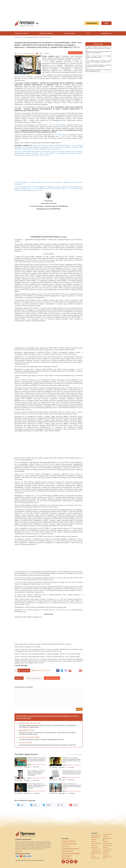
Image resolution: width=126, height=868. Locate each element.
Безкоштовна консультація (30, 723)
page (20, 805)
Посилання (105, 847)
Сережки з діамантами (96, 835)
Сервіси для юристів (46, 33)
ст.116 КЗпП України (61, 135)
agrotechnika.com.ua (96, 849)
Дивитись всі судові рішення (75, 754)
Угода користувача (67, 851)
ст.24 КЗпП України (58, 125)
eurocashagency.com (107, 834)
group (34, 805)
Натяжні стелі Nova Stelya (107, 857)
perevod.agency (95, 847)
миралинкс (94, 839)
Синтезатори (94, 845)
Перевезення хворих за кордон (96, 853)
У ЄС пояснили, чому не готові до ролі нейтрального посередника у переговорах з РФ (98, 62)
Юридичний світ (106, 33)
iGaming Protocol (66, 858)
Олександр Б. (31, 53)
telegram (47, 805)
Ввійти (105, 23)
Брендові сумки (106, 855)
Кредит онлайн (66, 856)
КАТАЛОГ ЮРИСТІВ (25, 743)
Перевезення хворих (108, 843)
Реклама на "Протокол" (68, 841)
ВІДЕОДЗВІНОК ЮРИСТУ (27, 730)
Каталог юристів (70, 33)
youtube (74, 805)
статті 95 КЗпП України (69, 136)
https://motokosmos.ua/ (96, 843)
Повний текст (19, 851)
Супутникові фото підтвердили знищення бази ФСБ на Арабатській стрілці (98, 71)
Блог (88, 33)
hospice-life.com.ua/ (107, 845)
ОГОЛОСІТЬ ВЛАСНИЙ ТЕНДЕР (29, 737)
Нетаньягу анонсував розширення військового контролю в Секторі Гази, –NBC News (98, 67)
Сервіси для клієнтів (21, 33)
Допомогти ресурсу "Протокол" (71, 853)
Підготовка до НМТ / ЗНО (107, 839)
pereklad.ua (106, 836)
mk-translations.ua (107, 849)
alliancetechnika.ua (95, 837)
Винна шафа (106, 841)
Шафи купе (105, 853)
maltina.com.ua (106, 851)
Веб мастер (94, 841)
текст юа (93, 856)
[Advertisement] (63, 9)
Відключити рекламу (75, 53)
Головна (17, 37)
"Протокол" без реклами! (69, 844)
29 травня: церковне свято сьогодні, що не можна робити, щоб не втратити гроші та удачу (98, 48)
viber (60, 805)
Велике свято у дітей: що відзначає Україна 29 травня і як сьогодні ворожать (98, 53)
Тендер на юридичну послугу (70, 848)
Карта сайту (65, 846)
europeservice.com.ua (96, 851)
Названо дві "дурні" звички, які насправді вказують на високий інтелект (98, 57)
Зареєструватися (89, 23)
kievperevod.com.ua (95, 858)
